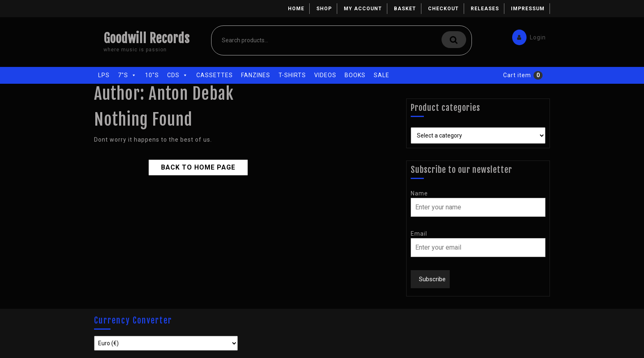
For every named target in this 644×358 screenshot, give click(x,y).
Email (419, 234)
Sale (382, 75)
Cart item (517, 75)
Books (355, 75)
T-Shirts (292, 75)
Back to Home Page (192, 165)
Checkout (443, 9)
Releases (485, 9)
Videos (325, 75)
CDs (178, 75)
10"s (152, 75)
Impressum (528, 9)
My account (363, 9)
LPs (104, 75)
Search (454, 40)
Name (419, 193)
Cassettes (215, 75)
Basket (405, 9)
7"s (127, 75)
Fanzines (256, 75)
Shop (324, 9)
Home (296, 9)
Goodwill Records (147, 38)
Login (527, 36)
